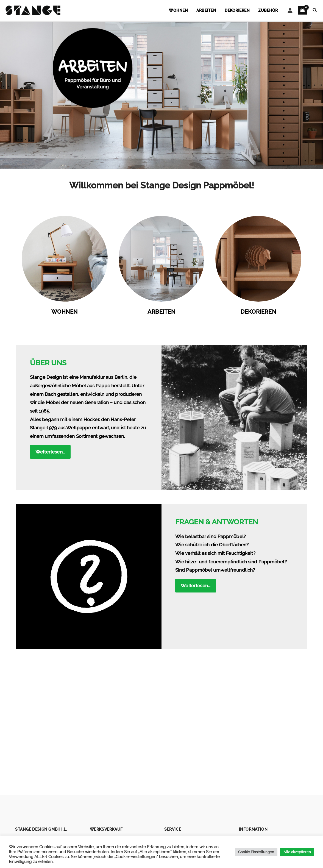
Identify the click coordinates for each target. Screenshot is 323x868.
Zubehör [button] (270, 10)
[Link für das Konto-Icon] (290, 10)
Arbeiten (161, 312)
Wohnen (65, 312)
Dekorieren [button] (242, 10)
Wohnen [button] (190, 10)
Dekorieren (258, 312)
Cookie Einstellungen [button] (256, 852)
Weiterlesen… (50, 452)
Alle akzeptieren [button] (297, 852)
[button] (315, 10)
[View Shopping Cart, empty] (303, 10)
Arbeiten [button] (215, 10)
